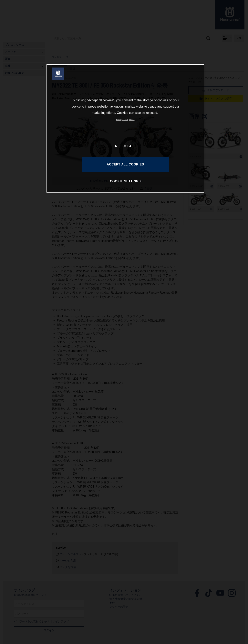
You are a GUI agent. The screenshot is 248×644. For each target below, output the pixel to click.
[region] (125, 128)
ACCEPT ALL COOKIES (125, 164)
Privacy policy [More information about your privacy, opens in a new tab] (122, 119)
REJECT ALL (125, 146)
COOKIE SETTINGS (125, 181)
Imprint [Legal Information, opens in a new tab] (132, 119)
